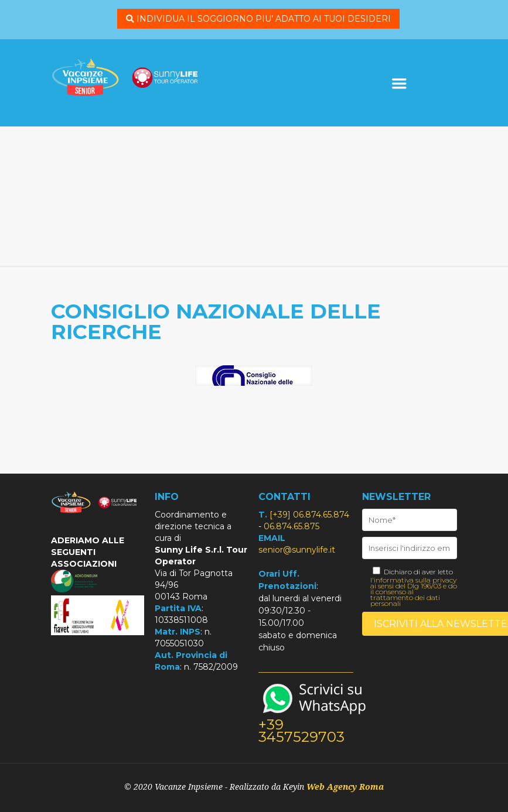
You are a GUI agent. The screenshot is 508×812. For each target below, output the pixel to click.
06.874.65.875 (291, 526)
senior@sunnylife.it (297, 550)
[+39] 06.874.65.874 (309, 515)
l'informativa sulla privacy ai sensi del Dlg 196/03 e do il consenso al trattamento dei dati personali (414, 592)
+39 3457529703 (301, 731)
